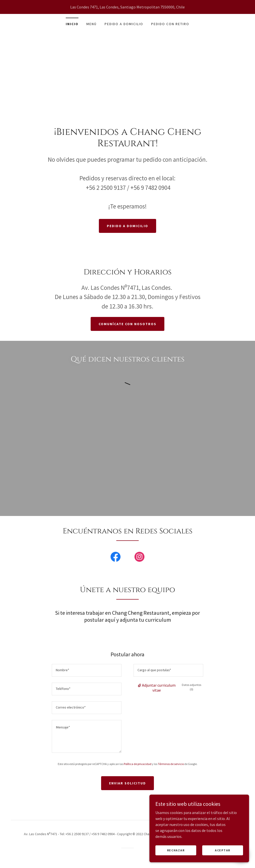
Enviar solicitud (127, 783)
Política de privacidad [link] (138, 764)
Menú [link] (92, 24)
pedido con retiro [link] (170, 24)
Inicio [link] (72, 24)
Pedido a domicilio (127, 226)
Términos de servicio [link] (171, 764)
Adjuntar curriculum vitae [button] (159, 688)
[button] (140, 685)
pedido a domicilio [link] (124, 24)
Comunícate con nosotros (127, 324)
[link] (116, 558)
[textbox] (87, 670)
